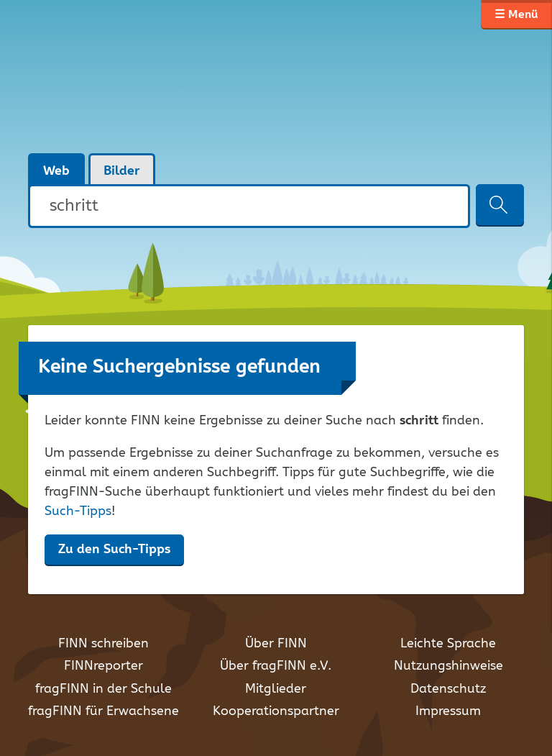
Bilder (122, 171)
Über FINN (276, 644)
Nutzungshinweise (448, 666)
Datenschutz (448, 689)
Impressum (448, 711)
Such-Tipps (78, 511)
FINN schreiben (103, 644)
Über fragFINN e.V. (276, 666)
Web (56, 171)
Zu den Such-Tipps (114, 550)
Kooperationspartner (276, 711)
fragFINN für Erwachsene (103, 711)
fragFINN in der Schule (103, 689)
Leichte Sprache (448, 644)
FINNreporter (103, 666)
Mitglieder (276, 689)
